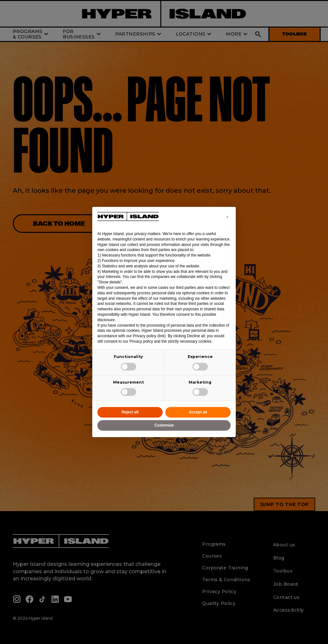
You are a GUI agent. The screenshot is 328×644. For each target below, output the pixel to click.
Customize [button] (164, 425)
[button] (227, 217)
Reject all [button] (130, 412)
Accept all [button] (198, 412)
